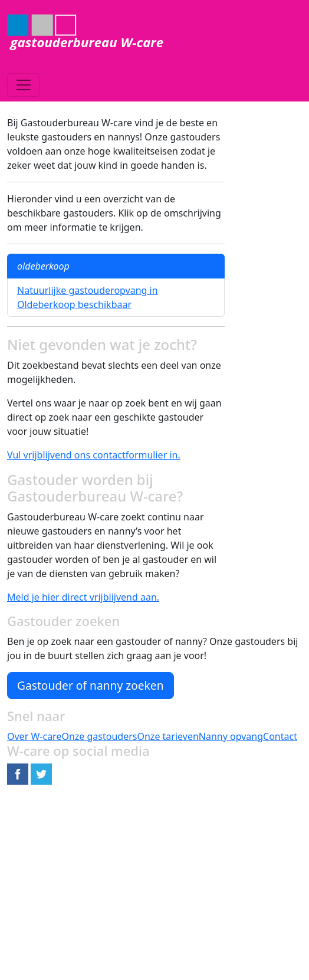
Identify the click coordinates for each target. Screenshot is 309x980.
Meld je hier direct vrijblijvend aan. (83, 597)
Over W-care (34, 736)
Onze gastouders (99, 736)
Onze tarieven (167, 736)
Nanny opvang (231, 736)
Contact (280, 736)
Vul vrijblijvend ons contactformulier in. (94, 455)
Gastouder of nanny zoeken (91, 685)
